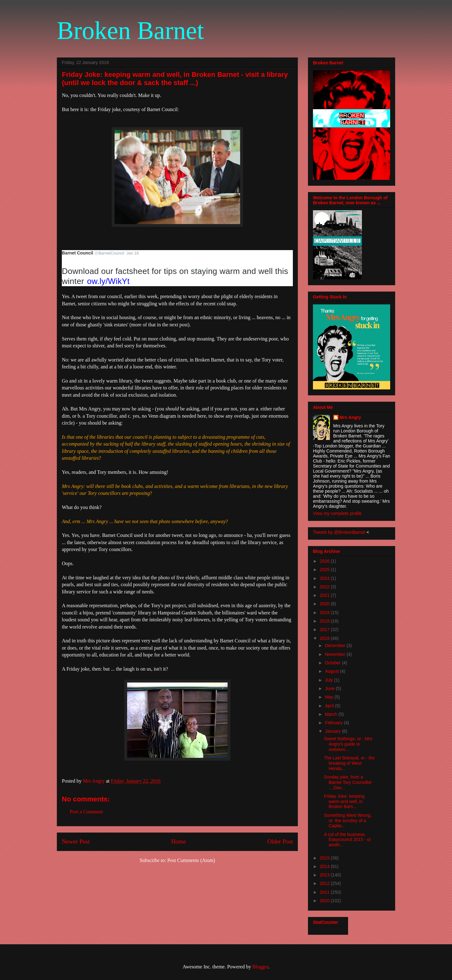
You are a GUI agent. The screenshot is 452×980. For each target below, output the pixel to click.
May (330, 697)
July (329, 680)
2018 (325, 621)
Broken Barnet (130, 30)
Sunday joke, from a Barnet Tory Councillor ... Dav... (348, 782)
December (336, 645)
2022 (325, 587)
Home (178, 841)
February (334, 723)
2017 (325, 629)
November (336, 654)
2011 (325, 892)
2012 (325, 883)
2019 (325, 613)
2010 (325, 901)
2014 (325, 866)
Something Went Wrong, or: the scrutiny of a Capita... (348, 821)
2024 (325, 578)
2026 (325, 561)
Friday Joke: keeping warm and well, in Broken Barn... (344, 801)
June (330, 688)
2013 (325, 875)
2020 (325, 604)
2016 (325, 638)
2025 (325, 570)
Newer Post (76, 841)
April (330, 706)
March (332, 714)
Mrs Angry (350, 417)
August (332, 671)
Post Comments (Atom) (191, 860)
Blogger (260, 967)
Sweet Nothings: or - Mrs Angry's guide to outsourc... (348, 744)
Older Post (280, 841)
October (333, 663)
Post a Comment (86, 812)
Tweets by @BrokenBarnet (339, 532)
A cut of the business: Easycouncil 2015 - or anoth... (347, 840)
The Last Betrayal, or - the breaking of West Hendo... (349, 763)
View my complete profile (337, 513)
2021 (325, 595)
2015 (325, 858)
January (333, 731)
